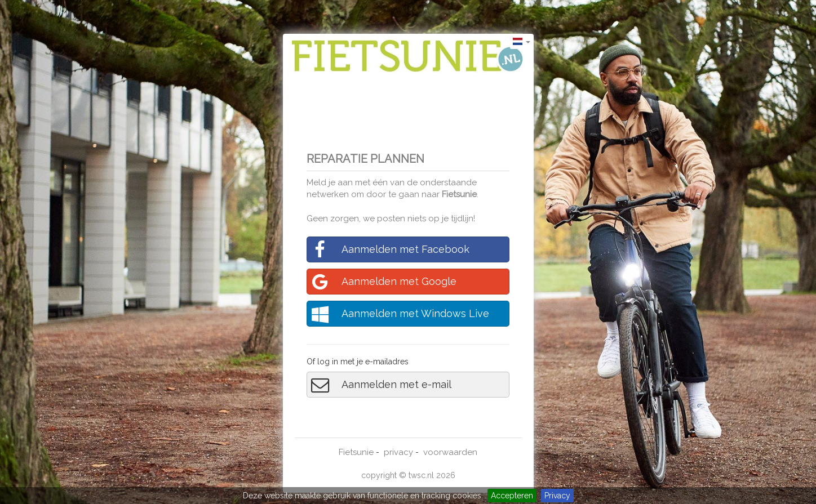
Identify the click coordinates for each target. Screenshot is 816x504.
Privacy (557, 496)
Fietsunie (459, 194)
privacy (398, 452)
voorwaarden (450, 452)
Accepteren (512, 496)
